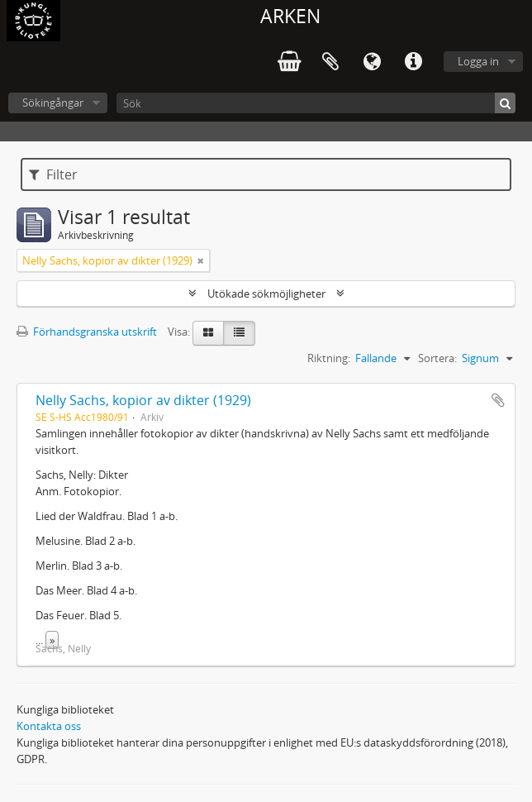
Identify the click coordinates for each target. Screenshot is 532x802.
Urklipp (330, 62)
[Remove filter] (201, 260)
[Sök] (316, 103)
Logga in (478, 61)
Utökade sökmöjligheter (266, 294)
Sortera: (437, 358)
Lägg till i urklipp (498, 400)
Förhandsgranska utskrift (87, 332)
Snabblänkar (413, 62)
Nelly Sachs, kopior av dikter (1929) (143, 400)
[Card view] (208, 333)
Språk (372, 62)
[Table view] (239, 333)
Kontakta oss (49, 726)
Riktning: (329, 358)
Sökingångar (53, 103)
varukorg (289, 62)
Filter (53, 174)
